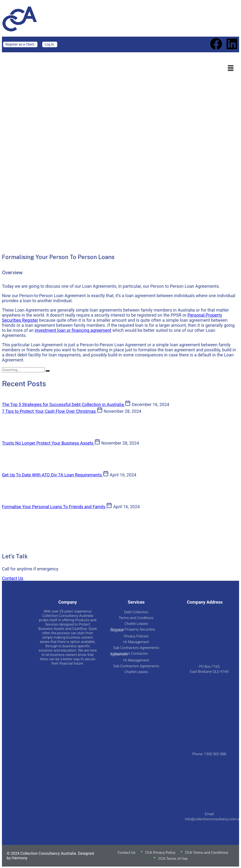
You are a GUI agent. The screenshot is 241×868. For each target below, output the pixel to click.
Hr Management (136, 642)
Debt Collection (136, 612)
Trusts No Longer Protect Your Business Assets (48, 443)
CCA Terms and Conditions (207, 853)
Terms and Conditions (136, 618)
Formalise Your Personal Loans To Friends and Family (54, 507)
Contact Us (13, 578)
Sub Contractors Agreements (136, 648)
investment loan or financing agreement (73, 330)
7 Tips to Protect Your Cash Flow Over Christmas (49, 411)
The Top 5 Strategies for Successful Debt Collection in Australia (63, 404)
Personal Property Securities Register (133, 630)
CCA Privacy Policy (160, 853)
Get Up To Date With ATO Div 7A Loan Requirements (52, 475)
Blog (80, 148)
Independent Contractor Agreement (129, 654)
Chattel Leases (136, 624)
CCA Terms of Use (173, 859)
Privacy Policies (136, 636)
